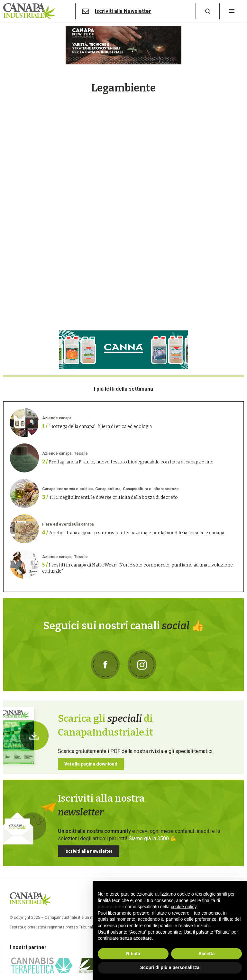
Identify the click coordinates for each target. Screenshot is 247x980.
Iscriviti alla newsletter (88, 851)
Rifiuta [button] (133, 954)
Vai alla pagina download (91, 764)
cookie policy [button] (183, 907)
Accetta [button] (207, 954)
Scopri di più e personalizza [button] (170, 967)
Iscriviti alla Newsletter (123, 11)
